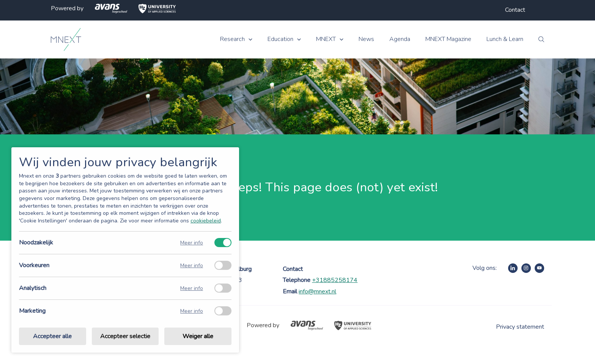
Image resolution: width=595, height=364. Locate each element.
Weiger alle (198, 336)
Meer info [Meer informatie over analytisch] (192, 288)
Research (232, 39)
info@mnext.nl (317, 292)
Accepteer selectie (125, 336)
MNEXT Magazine (448, 39)
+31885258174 (335, 280)
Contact (515, 10)
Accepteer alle (52, 336)
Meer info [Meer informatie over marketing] (192, 311)
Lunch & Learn (505, 39)
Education (280, 39)
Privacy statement (520, 327)
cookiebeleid (206, 221)
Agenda (400, 39)
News (366, 39)
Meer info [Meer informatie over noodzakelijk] (192, 243)
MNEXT (326, 39)
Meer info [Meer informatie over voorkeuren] (192, 266)
